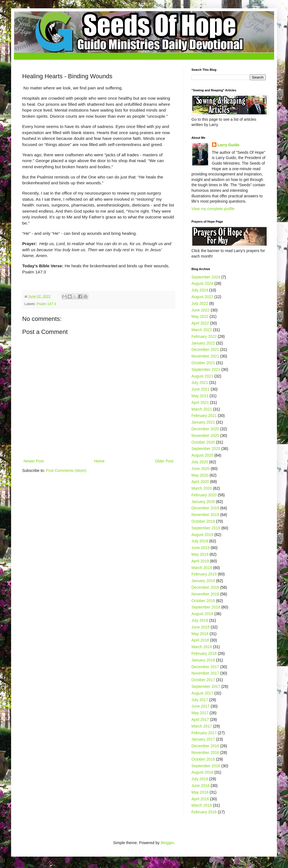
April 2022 (200, 323)
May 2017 (200, 713)
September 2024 (206, 277)
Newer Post (34, 461)
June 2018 (200, 627)
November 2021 (205, 356)
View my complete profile (213, 209)
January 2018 (203, 660)
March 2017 (202, 726)
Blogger (167, 843)
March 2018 (202, 647)
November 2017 (205, 673)
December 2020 (205, 429)
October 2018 (203, 601)
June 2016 (200, 786)
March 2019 (202, 568)
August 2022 (202, 297)
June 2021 (200, 389)
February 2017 (204, 733)
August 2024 (202, 283)
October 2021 (203, 363)
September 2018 (206, 607)
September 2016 (206, 766)
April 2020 (200, 482)
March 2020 (202, 488)
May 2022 (200, 316)
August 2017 (202, 693)
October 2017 (203, 680)
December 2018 (205, 587)
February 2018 (204, 653)
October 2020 (203, 442)
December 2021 (205, 349)
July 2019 (200, 541)
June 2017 (200, 706)
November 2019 (205, 515)
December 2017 (205, 667)
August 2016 (202, 772)
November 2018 (205, 594)
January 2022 (203, 343)
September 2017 (206, 686)
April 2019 (200, 561)
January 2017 (203, 739)
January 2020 (203, 502)
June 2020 (200, 469)
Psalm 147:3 (46, 304)
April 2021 (200, 402)
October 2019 (203, 521)
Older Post (164, 461)
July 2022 (200, 303)
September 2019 (206, 528)
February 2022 (204, 336)
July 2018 (200, 620)
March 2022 (202, 330)
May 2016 (200, 792)
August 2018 (202, 614)
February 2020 (204, 495)
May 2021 (200, 396)
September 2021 (206, 369)
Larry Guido (228, 145)
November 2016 (205, 753)
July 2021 (200, 383)
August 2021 (202, 376)
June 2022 (200, 310)
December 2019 (205, 508)
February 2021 (204, 416)
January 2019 (203, 581)
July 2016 (200, 779)
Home (99, 461)
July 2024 (200, 290)
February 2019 (204, 574)
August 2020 (202, 455)
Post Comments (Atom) (66, 471)
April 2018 (200, 640)
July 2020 (200, 462)
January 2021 (203, 422)
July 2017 (200, 700)
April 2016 (200, 799)
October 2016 (203, 759)
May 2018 (200, 634)
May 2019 (200, 554)
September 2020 (206, 449)
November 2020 (205, 436)
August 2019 (202, 535)
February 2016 (204, 812)
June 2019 (200, 548)
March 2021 (202, 409)
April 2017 (200, 719)
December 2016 (205, 746)
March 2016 (202, 805)
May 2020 (200, 475)
